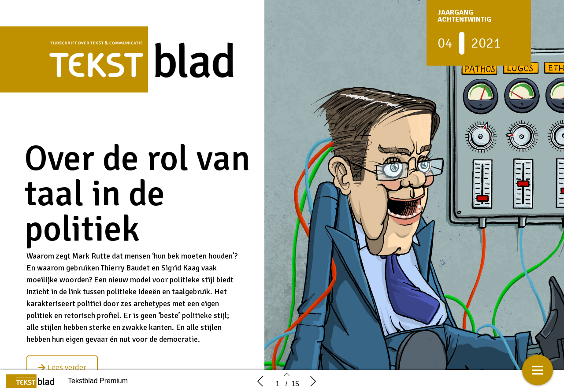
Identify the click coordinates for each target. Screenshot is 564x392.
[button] (62, 367)
